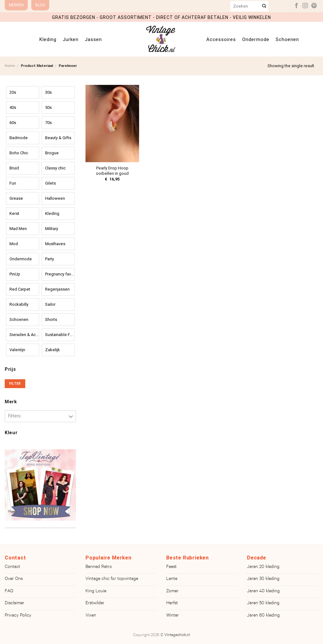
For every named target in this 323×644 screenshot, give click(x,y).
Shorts (51, 319)
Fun (13, 183)
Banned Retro (99, 567)
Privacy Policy (18, 616)
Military (52, 229)
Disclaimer (15, 604)
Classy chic (55, 168)
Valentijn (17, 350)
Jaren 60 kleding (263, 616)
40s (13, 107)
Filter (15, 384)
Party (50, 259)
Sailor (50, 304)
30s (48, 92)
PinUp (15, 274)
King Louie (96, 592)
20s (13, 92)
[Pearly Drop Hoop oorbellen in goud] (112, 124)
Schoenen (287, 39)
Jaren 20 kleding (263, 567)
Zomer (172, 592)
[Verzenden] (264, 6)
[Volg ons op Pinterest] (314, 6)
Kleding (48, 39)
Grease (16, 198)
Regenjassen (57, 289)
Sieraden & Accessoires (24, 335)
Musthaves (55, 244)
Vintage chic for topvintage (112, 579)
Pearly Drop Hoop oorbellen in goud (112, 171)
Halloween (55, 198)
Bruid (14, 168)
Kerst (14, 213)
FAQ (9, 592)
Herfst (172, 604)
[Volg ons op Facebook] (296, 6)
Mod (14, 244)
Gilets (50, 183)
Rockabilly (19, 304)
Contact (12, 567)
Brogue (52, 153)
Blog (40, 5)
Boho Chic (19, 153)
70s (48, 123)
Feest (171, 567)
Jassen (93, 39)
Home (10, 66)
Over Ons (14, 579)
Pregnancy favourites (60, 274)
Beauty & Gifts (58, 138)
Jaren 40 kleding (263, 592)
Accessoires (221, 39)
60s (13, 123)
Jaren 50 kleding (263, 604)
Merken (16, 5)
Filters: (15, 416)
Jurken (71, 39)
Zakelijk (53, 350)
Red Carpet (20, 289)
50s (48, 107)
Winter (173, 616)
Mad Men (18, 229)
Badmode (19, 138)
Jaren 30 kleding (263, 579)
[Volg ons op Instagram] (305, 6)
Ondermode (256, 39)
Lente (172, 579)
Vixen (91, 616)
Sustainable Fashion (60, 335)
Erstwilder (95, 604)
